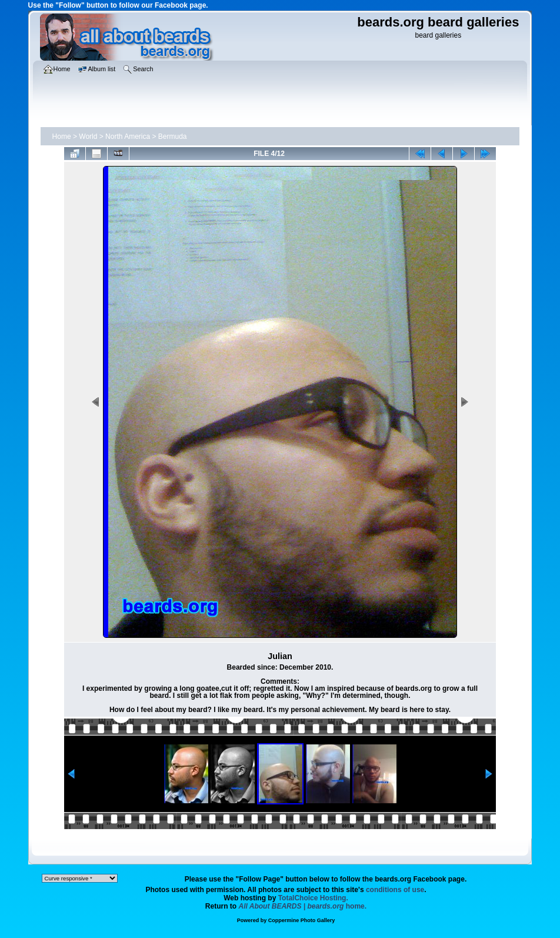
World (88, 137)
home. (303, 906)
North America (128, 137)
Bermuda (173, 137)
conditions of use (395, 890)
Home (62, 137)
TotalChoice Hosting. (313, 898)
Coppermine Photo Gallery (302, 920)
